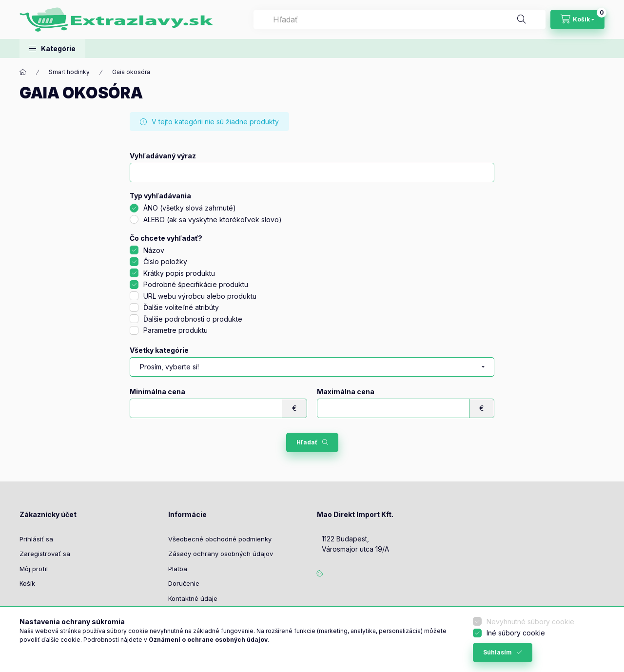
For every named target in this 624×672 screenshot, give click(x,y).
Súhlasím (497, 652)
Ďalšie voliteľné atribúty (181, 307)
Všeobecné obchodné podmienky (220, 539)
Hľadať (307, 442)
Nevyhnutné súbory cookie (530, 622)
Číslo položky (165, 261)
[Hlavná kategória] (23, 72)
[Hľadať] (522, 19)
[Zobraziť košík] (577, 19)
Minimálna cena (157, 392)
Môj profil (34, 569)
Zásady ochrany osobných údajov (221, 554)
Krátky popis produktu (179, 273)
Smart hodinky (69, 72)
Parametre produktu (175, 330)
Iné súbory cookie (516, 633)
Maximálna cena (346, 392)
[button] (52, 48)
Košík (27, 583)
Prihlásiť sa (36, 539)
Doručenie (184, 583)
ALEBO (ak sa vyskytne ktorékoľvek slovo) (213, 220)
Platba (178, 569)
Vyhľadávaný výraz (163, 156)
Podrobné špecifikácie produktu (196, 284)
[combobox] (400, 19)
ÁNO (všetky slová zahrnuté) (190, 208)
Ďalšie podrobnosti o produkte (193, 319)
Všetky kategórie (159, 350)
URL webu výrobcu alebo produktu (200, 296)
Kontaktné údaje (193, 598)
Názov (154, 250)
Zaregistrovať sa (45, 554)
